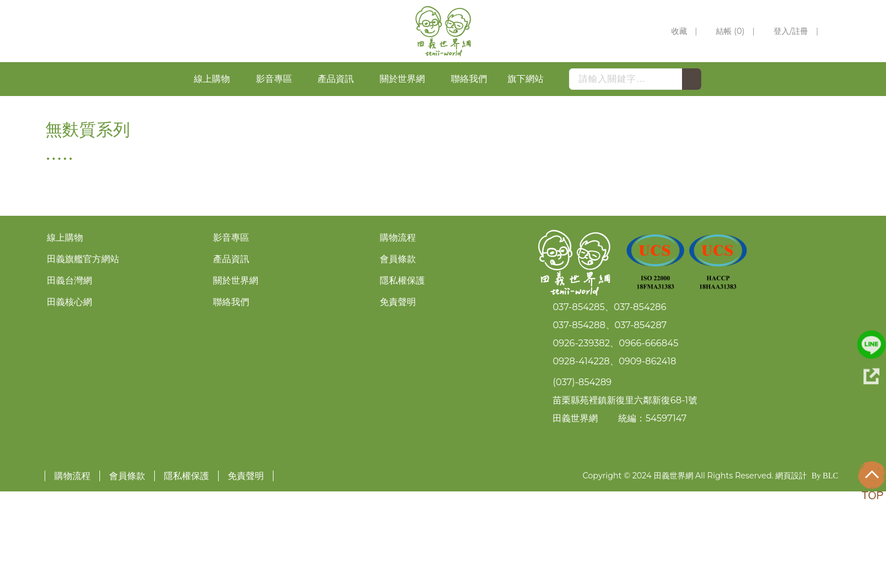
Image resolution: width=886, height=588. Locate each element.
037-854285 (579, 403)
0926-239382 (581, 439)
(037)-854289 (582, 478)
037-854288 (579, 421)
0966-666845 (648, 439)
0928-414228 (581, 457)
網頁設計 (791, 572)
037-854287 (641, 421)
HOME (769, 105)
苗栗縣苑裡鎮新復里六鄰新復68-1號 (625, 496)
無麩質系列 (821, 105)
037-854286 (640, 403)
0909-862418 (648, 457)
